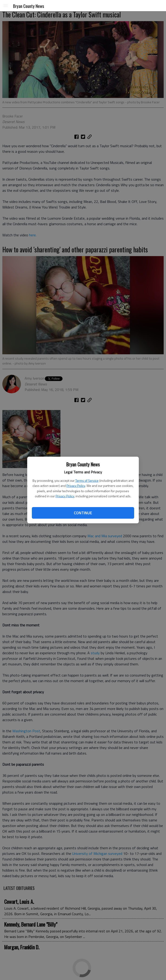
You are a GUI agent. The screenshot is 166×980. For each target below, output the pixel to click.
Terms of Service (87, 480)
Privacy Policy (76, 486)
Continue (83, 513)
